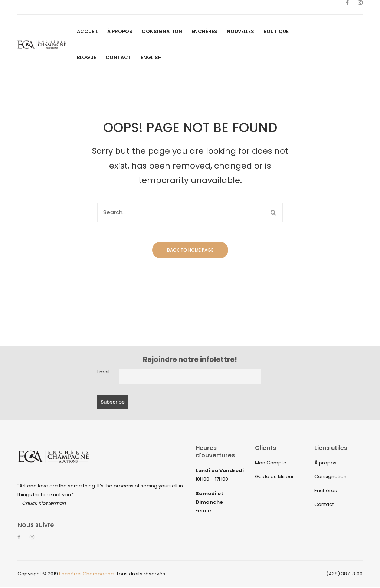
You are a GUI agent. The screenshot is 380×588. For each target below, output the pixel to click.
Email (103, 372)
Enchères (326, 491)
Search (273, 212)
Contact (324, 504)
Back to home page (190, 250)
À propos (325, 463)
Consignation (330, 476)
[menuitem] (87, 32)
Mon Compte (271, 463)
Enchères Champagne (86, 574)
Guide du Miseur (274, 476)
